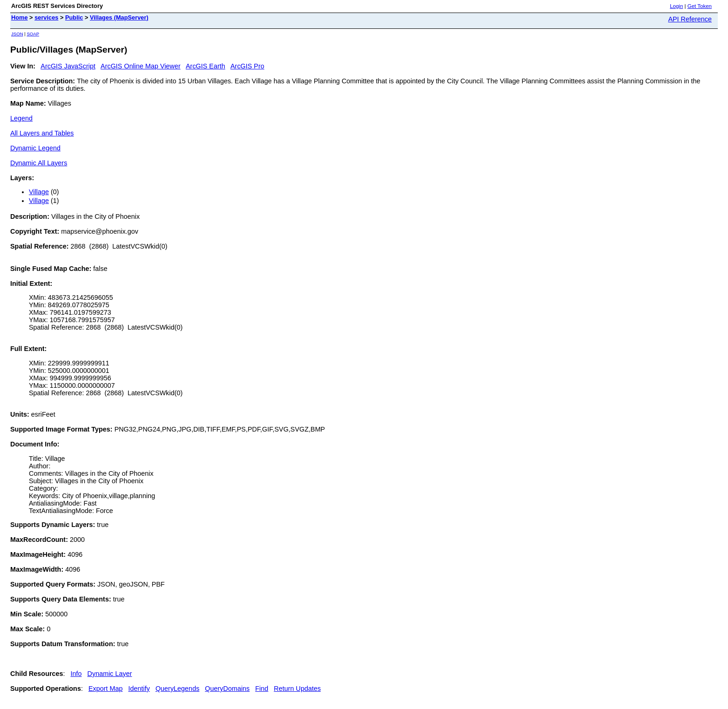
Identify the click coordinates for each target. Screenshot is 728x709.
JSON (17, 34)
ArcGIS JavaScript (68, 66)
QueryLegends (177, 689)
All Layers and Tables (42, 133)
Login (676, 6)
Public (74, 17)
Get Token (700, 6)
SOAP (33, 34)
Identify (139, 689)
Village (39, 192)
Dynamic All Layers (39, 163)
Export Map (106, 689)
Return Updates (297, 689)
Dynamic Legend (35, 148)
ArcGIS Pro (247, 66)
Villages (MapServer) (119, 17)
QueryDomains (227, 689)
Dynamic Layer (110, 674)
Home (20, 17)
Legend (21, 118)
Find (262, 689)
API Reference (690, 19)
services (46, 17)
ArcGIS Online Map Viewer (141, 66)
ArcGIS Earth (206, 66)
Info (76, 674)
